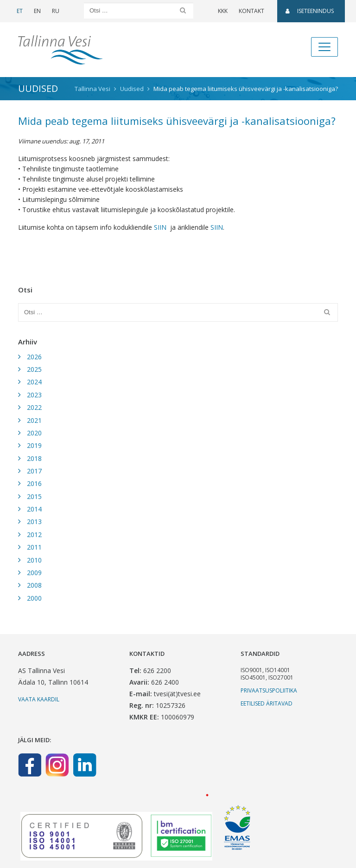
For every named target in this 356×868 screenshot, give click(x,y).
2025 (34, 369)
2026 (34, 357)
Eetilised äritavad (267, 703)
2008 (34, 585)
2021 (34, 420)
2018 (34, 458)
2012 (34, 534)
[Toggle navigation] (324, 47)
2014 (34, 509)
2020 (34, 433)
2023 (34, 395)
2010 (34, 560)
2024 (34, 382)
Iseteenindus (310, 11)
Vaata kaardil (39, 699)
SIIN (160, 227)
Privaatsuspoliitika (269, 690)
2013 (34, 521)
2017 (34, 471)
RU (56, 11)
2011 (34, 547)
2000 (34, 598)
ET (20, 11)
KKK (223, 11)
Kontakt (251, 11)
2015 (34, 496)
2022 (34, 407)
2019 (34, 445)
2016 (34, 483)
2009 (34, 573)
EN (37, 11)
